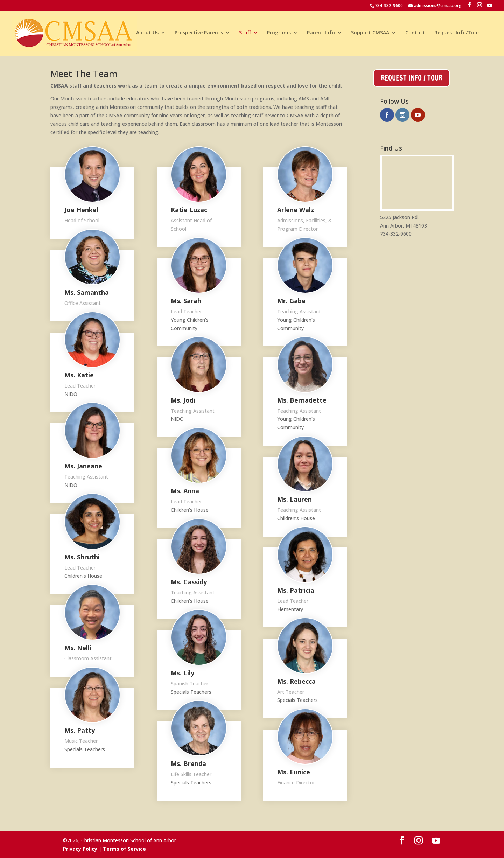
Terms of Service (124, 849)
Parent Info (321, 34)
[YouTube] (490, 5)
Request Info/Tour (457, 34)
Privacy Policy (80, 849)
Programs (279, 34)
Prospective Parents (199, 34)
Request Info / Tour (412, 78)
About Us (147, 34)
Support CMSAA (370, 34)
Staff (245, 34)
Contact (415, 34)
